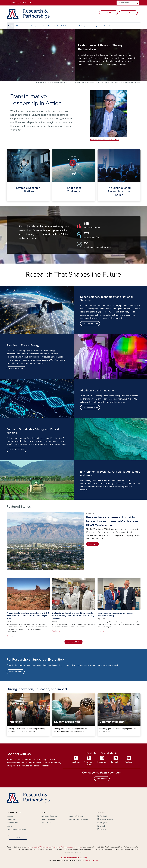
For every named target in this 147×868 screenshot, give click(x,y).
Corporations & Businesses (16, 829)
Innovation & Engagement (81, 26)
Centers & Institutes (48, 819)
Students (46, 26)
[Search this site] (126, 3)
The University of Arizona (90, 860)
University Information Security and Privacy (74, 858)
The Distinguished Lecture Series (99, 200)
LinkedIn (115, 762)
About (18, 26)
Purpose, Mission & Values (78, 819)
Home (11, 26)
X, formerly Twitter (89, 763)
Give (128, 13)
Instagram (102, 762)
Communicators (12, 823)
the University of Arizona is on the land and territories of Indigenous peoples (55, 847)
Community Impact (99, 734)
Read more (92, 544)
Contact (108, 13)
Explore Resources (16, 672)
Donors (9, 826)
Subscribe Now (102, 779)
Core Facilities (46, 823)
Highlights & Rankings (49, 816)
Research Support (32, 26)
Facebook (75, 762)
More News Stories (73, 642)
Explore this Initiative (16, 369)
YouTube (128, 762)
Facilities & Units (60, 26)
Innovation (8, 734)
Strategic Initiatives (8, 200)
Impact (97, 26)
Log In (18, 837)
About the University (76, 816)
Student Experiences (54, 734)
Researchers (11, 819)
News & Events (110, 26)
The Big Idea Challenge (54, 200)
